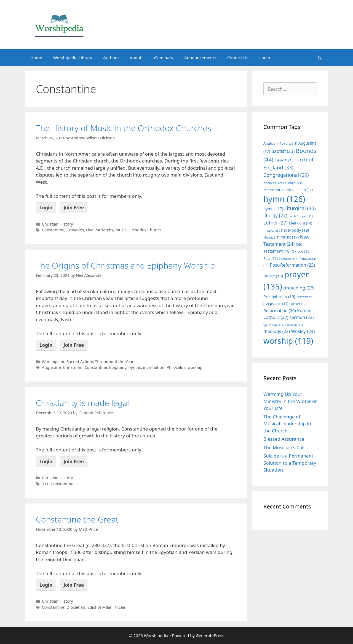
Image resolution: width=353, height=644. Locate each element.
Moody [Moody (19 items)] (298, 230)
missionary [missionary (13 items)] (275, 230)
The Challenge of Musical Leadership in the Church (287, 424)
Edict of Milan (100, 607)
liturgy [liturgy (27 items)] (275, 216)
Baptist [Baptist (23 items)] (283, 151)
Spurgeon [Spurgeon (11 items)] (273, 325)
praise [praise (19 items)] (273, 276)
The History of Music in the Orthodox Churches (124, 128)
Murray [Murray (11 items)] (271, 237)
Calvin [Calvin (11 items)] (282, 160)
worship (195, 367)
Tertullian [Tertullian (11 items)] (293, 325)
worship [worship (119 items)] (288, 341)
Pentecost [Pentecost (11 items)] (289, 259)
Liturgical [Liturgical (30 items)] (300, 208)
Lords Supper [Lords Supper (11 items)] (301, 216)
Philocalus (176, 367)
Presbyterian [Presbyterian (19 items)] (279, 296)
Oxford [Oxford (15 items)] (301, 251)
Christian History (58, 224)
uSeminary (163, 58)
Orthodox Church (145, 230)
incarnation (154, 367)
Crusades (75, 230)
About (136, 58)
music (121, 230)
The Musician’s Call (284, 447)
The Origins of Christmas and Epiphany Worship (125, 265)
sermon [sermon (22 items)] (302, 317)
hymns (135, 367)
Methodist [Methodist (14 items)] (300, 223)
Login (265, 58)
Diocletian (76, 607)
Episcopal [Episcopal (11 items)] (293, 183)
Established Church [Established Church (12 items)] (280, 190)
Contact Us (238, 58)
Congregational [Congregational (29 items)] (286, 175)
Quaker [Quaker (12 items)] (298, 304)
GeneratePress (210, 635)
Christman (73, 367)
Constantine (53, 230)
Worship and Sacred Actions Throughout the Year (88, 362)
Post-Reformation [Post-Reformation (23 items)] (292, 265)
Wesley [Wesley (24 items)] (303, 331)
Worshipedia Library (73, 58)
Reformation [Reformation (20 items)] (280, 310)
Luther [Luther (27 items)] (276, 223)
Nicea (120, 607)
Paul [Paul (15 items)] (271, 258)
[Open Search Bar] (320, 58)
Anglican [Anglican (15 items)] (274, 143)
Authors (111, 58)
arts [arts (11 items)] (292, 144)
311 (45, 484)
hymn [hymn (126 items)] (284, 199)
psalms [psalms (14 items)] (279, 304)
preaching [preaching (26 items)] (299, 288)
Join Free (74, 208)
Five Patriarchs (100, 230)
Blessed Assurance (284, 439)
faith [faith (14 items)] (306, 190)
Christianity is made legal (82, 403)
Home (36, 58)
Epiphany (118, 367)
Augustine (51, 367)
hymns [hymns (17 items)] (273, 209)
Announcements (200, 58)
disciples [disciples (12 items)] (273, 183)
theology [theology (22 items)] (277, 331)
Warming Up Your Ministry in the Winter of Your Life (290, 401)
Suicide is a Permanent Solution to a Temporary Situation (290, 463)
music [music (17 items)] (290, 237)
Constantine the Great (77, 519)
